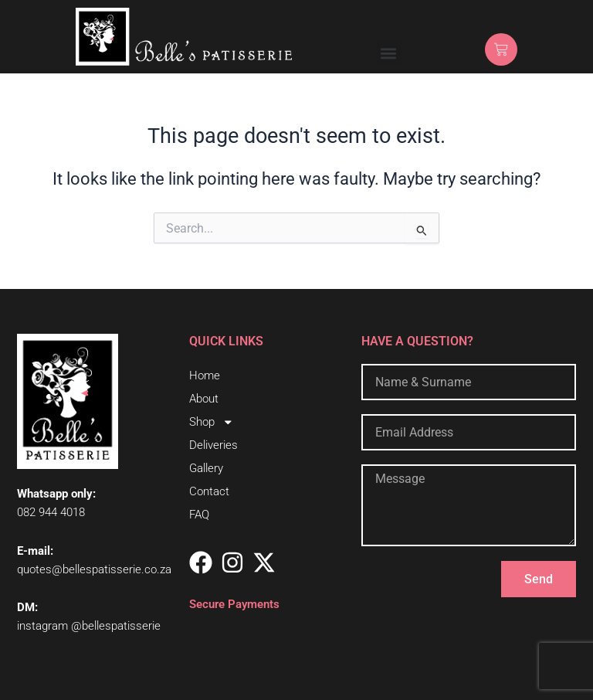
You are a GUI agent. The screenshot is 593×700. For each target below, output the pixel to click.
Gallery (206, 468)
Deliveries (213, 445)
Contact (209, 491)
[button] (389, 53)
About (204, 399)
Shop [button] (212, 422)
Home (205, 375)
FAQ (199, 515)
